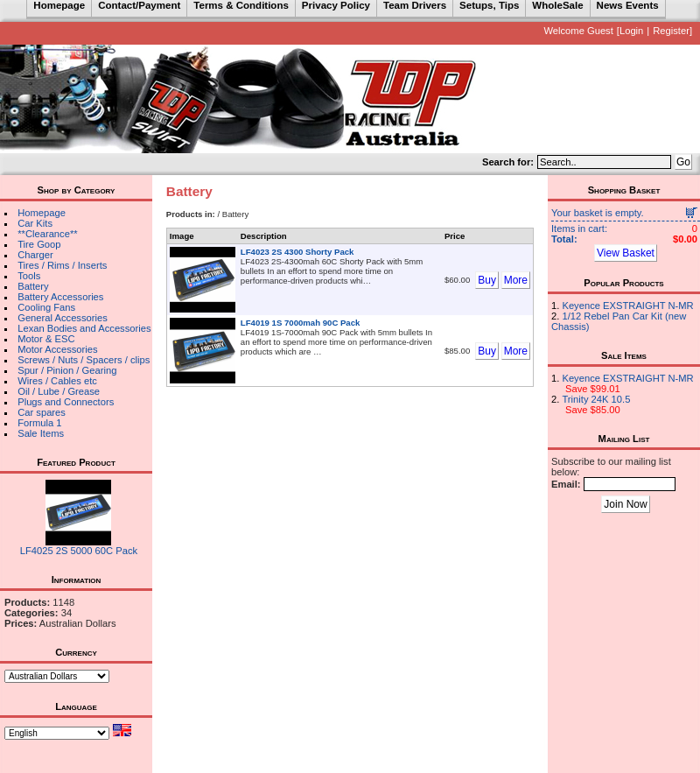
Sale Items (41, 433)
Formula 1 (39, 423)
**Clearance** (47, 234)
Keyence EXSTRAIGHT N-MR (627, 306)
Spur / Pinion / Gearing (67, 370)
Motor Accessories (57, 349)
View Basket (626, 253)
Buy (487, 280)
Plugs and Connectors (66, 402)
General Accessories (63, 318)
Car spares (42, 412)
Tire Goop (39, 244)
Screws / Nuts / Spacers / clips (84, 360)
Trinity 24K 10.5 (596, 399)
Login (631, 31)
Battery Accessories (60, 297)
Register (671, 31)
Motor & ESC (46, 339)
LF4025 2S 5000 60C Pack (79, 551)
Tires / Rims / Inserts (62, 265)
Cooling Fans (46, 307)
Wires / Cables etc (57, 381)
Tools (29, 276)
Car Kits (35, 223)
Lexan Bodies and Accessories (84, 328)
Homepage (42, 213)
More (516, 280)
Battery (33, 286)
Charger (35, 255)
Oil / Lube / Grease (59, 391)
